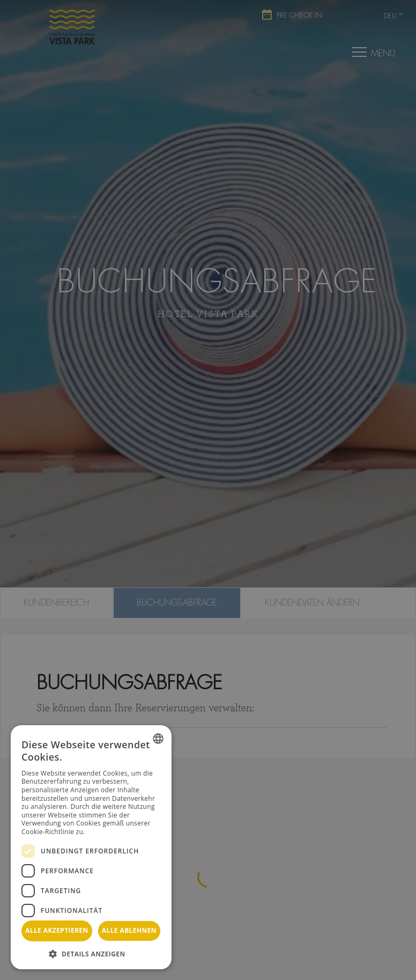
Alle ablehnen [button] (129, 930)
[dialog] (91, 847)
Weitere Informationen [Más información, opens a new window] (123, 832)
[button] (91, 953)
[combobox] (158, 739)
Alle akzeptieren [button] (57, 930)
